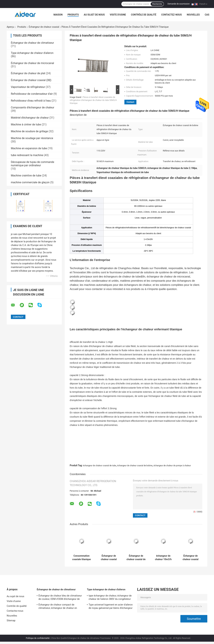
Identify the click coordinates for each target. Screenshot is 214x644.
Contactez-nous (172, 15)
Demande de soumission (179, 4)
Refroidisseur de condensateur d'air (32, 94)
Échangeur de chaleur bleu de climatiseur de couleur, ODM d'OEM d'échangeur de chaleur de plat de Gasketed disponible (60, 598)
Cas (207, 15)
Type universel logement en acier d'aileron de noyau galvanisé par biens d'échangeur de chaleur (111, 607)
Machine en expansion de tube (29, 148)
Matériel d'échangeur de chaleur (30, 118)
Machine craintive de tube (26, 176)
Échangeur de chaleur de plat (28, 73)
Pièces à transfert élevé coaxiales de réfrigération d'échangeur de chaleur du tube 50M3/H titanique (93, 100)
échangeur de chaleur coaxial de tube (99, 466)
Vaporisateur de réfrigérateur (28, 87)
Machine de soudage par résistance (32, 138)
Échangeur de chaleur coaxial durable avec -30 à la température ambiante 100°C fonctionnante (190, 558)
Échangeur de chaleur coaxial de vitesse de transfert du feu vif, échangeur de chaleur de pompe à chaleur (136, 558)
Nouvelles (193, 15)
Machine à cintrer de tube (26, 124)
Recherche (157, 4)
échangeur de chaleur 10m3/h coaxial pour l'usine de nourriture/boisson (163, 558)
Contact (130, 102)
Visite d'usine (118, 15)
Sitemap (11, 620)
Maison (58, 15)
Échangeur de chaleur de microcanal (32, 63)
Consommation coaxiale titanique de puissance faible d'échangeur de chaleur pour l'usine (82, 558)
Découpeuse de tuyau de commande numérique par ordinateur (33, 164)
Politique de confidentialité (38, 638)
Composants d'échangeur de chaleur (33, 107)
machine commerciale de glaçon (30, 182)
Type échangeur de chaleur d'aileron (32, 53)
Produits (73, 15)
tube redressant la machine (27, 155)
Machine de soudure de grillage (29, 131)
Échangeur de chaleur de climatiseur (32, 43)
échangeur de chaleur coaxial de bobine (135, 466)
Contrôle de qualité (144, 15)
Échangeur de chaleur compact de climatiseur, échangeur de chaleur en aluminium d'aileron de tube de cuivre (58, 607)
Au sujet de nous (94, 15)
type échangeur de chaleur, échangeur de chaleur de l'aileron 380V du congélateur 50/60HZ (110, 598)
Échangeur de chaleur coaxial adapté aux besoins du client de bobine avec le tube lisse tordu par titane (109, 558)
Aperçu (10, 27)
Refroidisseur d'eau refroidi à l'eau (31, 101)
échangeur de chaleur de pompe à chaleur (172, 466)
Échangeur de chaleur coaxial (44, 27)
